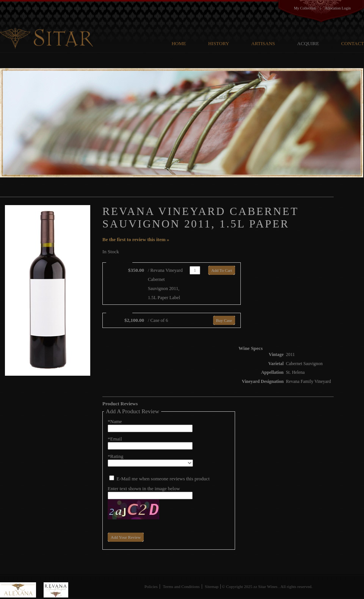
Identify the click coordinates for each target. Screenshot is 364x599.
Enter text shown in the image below (144, 488)
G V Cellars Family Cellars (48, 25)
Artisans (263, 43)
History (219, 43)
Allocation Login (338, 8)
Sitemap (212, 586)
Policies (151, 586)
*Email (115, 439)
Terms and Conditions (181, 586)
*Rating (115, 456)
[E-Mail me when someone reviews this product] (112, 478)
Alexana (22, 590)
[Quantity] (195, 270)
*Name (115, 421)
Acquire (308, 43)
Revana (56, 590)
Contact (353, 43)
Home (179, 43)
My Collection (305, 8)
